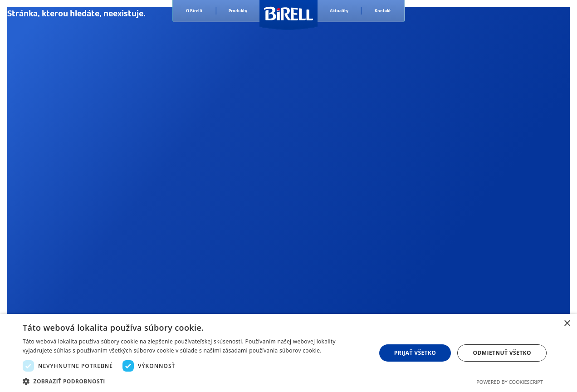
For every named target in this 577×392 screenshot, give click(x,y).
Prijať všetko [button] (415, 353)
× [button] (567, 324)
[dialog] (288, 353)
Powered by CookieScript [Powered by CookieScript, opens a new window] (510, 382)
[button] (194, 381)
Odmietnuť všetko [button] (502, 353)
